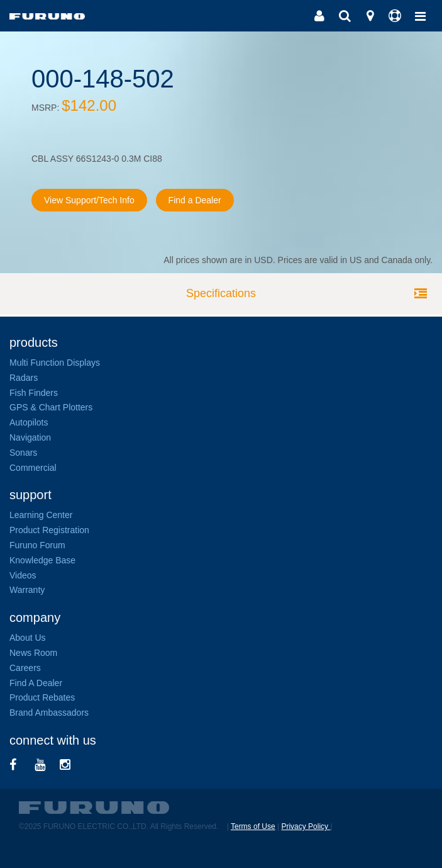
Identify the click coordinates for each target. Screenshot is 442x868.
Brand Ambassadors (49, 713)
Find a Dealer (195, 200)
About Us (28, 638)
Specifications (221, 293)
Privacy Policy (306, 826)
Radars (24, 378)
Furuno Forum (37, 545)
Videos (23, 575)
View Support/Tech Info (89, 200)
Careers (25, 668)
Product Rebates (42, 697)
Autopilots (29, 422)
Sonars (23, 453)
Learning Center (41, 515)
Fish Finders (34, 393)
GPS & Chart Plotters (51, 407)
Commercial (33, 468)
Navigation (30, 437)
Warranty (27, 590)
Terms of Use (253, 826)
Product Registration (49, 530)
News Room (33, 653)
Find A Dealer (36, 683)
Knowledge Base (42, 560)
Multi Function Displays (55, 363)
